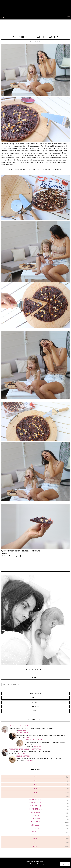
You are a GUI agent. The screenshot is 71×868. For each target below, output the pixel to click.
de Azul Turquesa (41, 864)
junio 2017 (35, 819)
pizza (23, 551)
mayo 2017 (35, 822)
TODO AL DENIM (22, 733)
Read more (22, 730)
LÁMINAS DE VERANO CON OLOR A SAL (38, 740)
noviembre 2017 (35, 803)
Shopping (35, 707)
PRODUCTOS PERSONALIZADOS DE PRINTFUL (25, 749)
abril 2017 (35, 825)
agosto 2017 (35, 812)
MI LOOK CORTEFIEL (23, 756)
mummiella (41, 862)
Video (35, 711)
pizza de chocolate (33, 551)
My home (35, 702)
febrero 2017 (35, 831)
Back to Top (65, 864)
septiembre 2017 (35, 809)
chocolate (7, 551)
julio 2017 (35, 815)
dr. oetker (16, 551)
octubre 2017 (35, 806)
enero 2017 (35, 835)
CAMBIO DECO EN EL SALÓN (19, 726)
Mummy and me (35, 698)
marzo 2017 (35, 828)
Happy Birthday (35, 694)
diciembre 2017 (35, 799)
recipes (4, 553)
